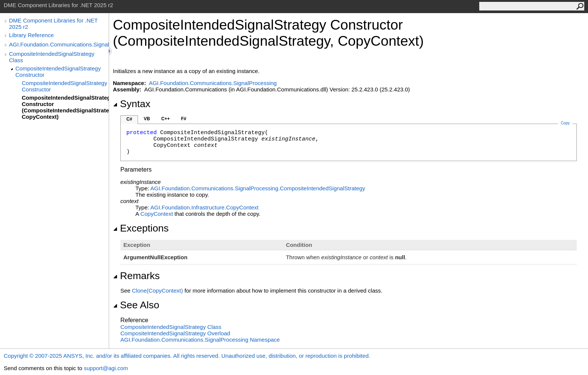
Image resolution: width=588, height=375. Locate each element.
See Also (136, 305)
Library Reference (31, 35)
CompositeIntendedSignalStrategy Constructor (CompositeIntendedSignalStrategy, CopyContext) (65, 107)
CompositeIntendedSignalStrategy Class (52, 57)
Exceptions (141, 228)
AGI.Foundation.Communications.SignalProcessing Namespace (200, 340)
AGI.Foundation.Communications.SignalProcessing (59, 44)
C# (129, 119)
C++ (166, 119)
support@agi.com (106, 368)
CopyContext (157, 214)
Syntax (132, 104)
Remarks (136, 276)
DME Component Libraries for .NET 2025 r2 (53, 24)
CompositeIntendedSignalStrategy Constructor (58, 72)
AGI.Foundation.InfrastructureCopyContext (205, 207)
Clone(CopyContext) (157, 291)
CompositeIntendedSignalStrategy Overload (175, 333)
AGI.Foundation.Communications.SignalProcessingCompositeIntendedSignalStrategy (258, 188)
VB (147, 119)
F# (184, 119)
